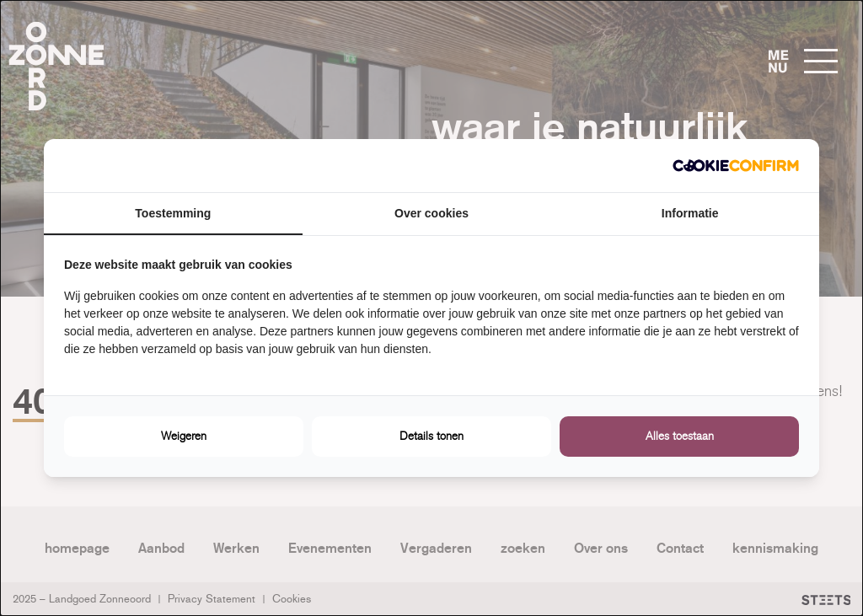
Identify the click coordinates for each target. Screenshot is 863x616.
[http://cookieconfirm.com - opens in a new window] (736, 166)
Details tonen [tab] (431, 436)
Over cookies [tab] (431, 213)
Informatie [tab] (690, 213)
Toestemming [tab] (173, 213)
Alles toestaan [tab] (680, 436)
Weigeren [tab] (184, 436)
